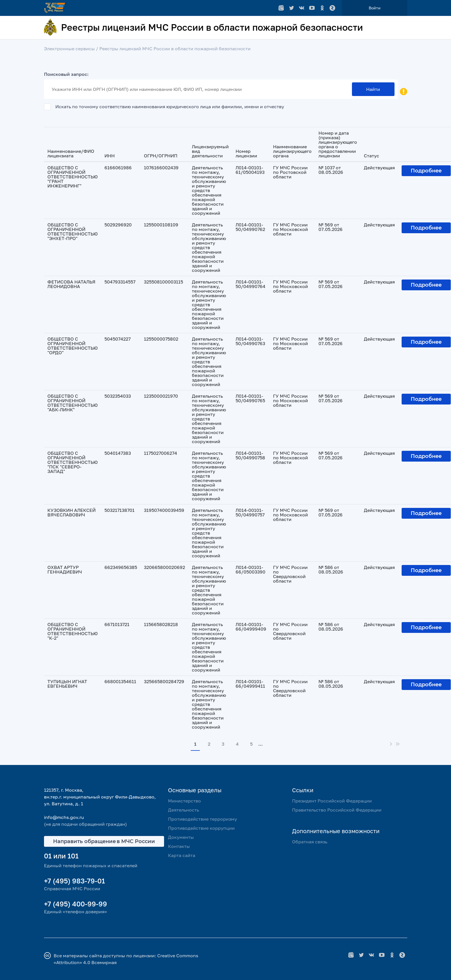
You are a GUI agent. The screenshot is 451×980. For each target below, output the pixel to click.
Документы (181, 837)
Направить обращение (104, 841)
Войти (375, 8)
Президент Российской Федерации (332, 801)
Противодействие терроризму (203, 819)
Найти (373, 89)
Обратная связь (310, 842)
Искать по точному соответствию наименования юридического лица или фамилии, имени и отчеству (170, 106)
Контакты (179, 846)
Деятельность (183, 810)
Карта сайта (182, 855)
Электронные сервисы (69, 49)
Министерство (184, 801)
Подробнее (426, 171)
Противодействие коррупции (201, 828)
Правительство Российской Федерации (337, 810)
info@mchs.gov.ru (64, 817)
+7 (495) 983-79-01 (75, 881)
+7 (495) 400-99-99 (75, 904)
